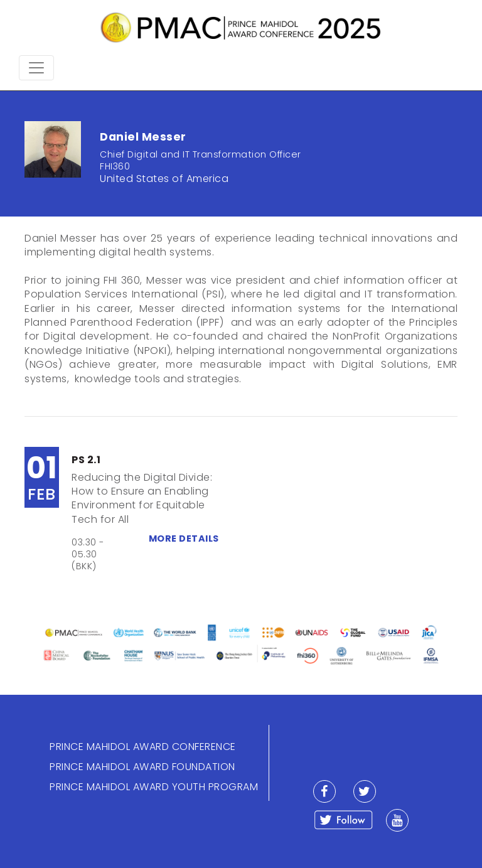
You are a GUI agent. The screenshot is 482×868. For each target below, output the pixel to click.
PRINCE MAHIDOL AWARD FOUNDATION (142, 767)
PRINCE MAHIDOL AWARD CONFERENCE (143, 747)
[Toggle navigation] (36, 68)
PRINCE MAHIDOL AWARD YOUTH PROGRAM (154, 787)
